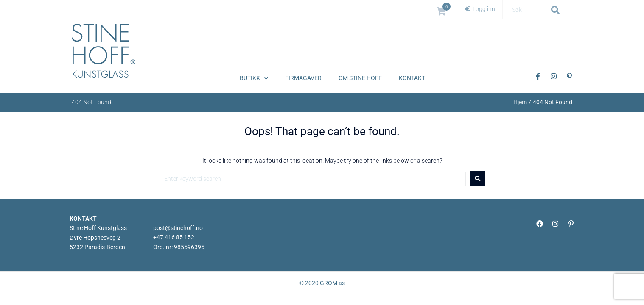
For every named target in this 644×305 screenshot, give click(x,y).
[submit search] (556, 10)
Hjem (520, 102)
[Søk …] (528, 10)
